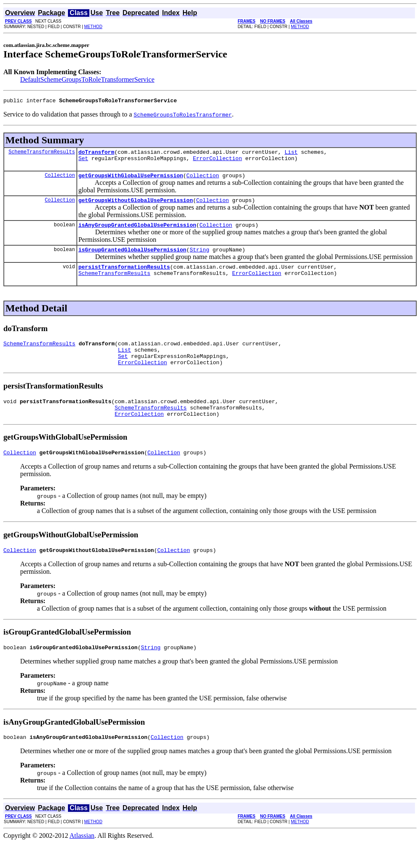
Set (83, 162)
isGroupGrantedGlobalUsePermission (132, 258)
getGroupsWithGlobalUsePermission (131, 180)
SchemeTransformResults (42, 154)
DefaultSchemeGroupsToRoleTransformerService (87, 79)
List (291, 154)
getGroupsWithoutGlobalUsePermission (136, 206)
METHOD (93, 27)
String (200, 258)
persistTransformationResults (124, 277)
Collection (60, 180)
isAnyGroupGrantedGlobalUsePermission (137, 232)
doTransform (97, 154)
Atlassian (82, 861)
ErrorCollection (218, 162)
